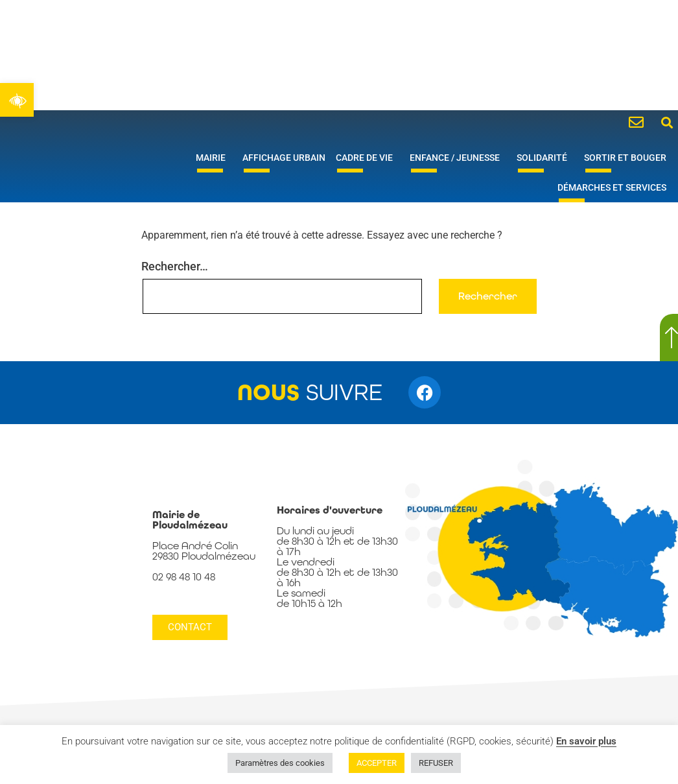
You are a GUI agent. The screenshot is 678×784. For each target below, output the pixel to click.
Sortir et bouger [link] (628, 158)
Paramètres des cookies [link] (280, 763)
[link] (17, 100)
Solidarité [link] (545, 158)
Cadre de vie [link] (368, 158)
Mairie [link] (214, 158)
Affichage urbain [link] (284, 158)
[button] (667, 122)
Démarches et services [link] (615, 187)
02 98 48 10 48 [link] (184, 577)
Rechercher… (175, 266)
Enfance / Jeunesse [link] (458, 158)
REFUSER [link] (436, 763)
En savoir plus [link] (586, 741)
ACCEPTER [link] (377, 763)
